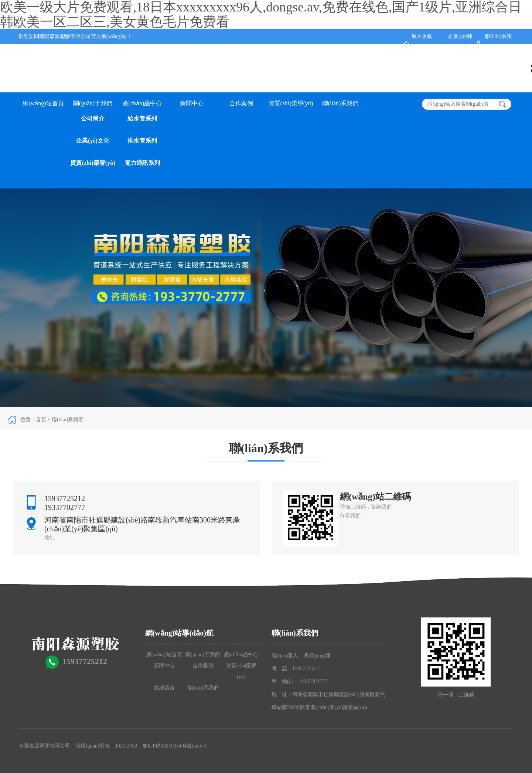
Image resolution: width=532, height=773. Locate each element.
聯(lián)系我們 (340, 103)
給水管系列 (142, 118)
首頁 (41, 420)
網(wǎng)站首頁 (43, 103)
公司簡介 (93, 118)
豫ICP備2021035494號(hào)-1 (175, 746)
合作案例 (241, 103)
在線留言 (164, 688)
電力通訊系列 (142, 163)
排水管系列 (142, 141)
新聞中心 (192, 103)
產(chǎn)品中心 (142, 103)
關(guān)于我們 (93, 103)
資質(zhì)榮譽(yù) (93, 163)
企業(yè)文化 (93, 141)
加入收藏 (422, 36)
